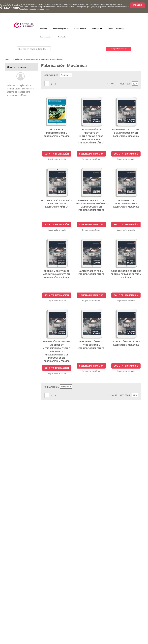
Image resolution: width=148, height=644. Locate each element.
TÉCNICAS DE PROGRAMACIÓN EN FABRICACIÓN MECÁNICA (57, 133)
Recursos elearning (116, 29)
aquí (48, 9)
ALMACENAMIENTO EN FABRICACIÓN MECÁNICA (91, 273)
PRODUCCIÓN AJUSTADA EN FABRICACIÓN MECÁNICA (126, 343)
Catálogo (96, 29)
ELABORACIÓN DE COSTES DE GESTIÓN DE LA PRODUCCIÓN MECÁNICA (126, 274)
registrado (24, 85)
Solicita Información (57, 154)
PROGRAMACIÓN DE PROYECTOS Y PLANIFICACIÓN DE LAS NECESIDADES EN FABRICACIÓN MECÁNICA (91, 136)
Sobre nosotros (46, 37)
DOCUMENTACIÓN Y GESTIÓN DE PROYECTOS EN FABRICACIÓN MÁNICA (57, 203)
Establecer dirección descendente (75, 75)
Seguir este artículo (57, 159)
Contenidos (32, 59)
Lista (136, 75)
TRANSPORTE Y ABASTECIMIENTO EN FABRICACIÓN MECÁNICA (126, 203)
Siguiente (56, 84)
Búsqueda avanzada (119, 49)
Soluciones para (60, 29)
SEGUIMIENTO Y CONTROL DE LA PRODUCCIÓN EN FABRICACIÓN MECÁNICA (126, 133)
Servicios (44, 29)
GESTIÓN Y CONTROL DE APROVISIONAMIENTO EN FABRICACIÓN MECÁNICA (57, 274)
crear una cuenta (15, 89)
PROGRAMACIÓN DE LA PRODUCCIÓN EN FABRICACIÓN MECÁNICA (91, 345)
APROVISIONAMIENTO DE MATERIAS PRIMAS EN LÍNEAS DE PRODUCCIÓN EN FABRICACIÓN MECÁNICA (91, 205)
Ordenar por (51, 75)
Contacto (62, 37)
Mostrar (125, 84)
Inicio (8, 59)
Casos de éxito (80, 29)
